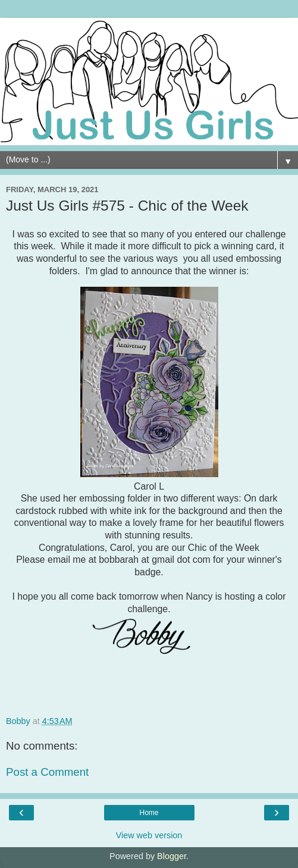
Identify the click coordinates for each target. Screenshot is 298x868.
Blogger (172, 856)
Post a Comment (47, 772)
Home (149, 813)
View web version (149, 835)
